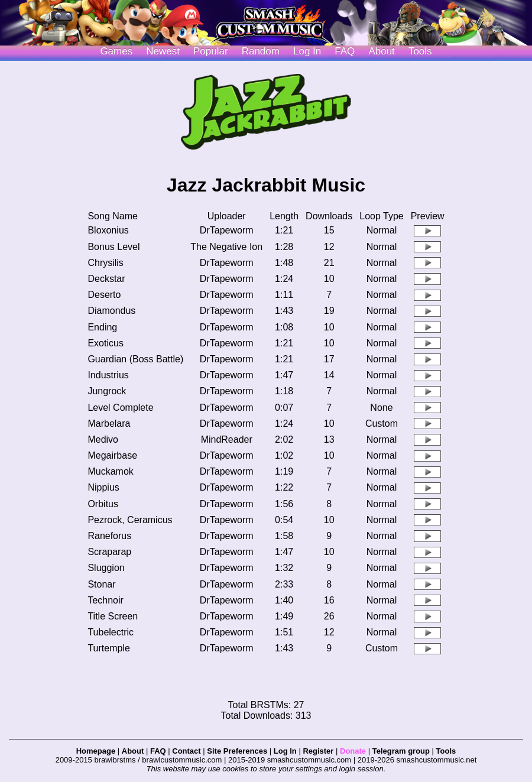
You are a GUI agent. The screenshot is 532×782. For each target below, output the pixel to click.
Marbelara (109, 424)
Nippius (103, 487)
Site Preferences (237, 751)
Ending (102, 327)
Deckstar (106, 279)
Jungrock (107, 391)
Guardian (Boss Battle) (135, 359)
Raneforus (109, 536)
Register (318, 751)
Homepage (96, 751)
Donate (353, 751)
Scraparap (109, 552)
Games (116, 51)
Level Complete (120, 408)
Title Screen (113, 616)
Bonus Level (113, 247)
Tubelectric (111, 632)
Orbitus (103, 504)
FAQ (345, 51)
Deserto (104, 295)
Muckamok (110, 471)
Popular (211, 51)
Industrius (108, 375)
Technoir (105, 600)
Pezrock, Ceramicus (130, 520)
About (381, 51)
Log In (285, 751)
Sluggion (106, 568)
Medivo (103, 439)
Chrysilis (105, 263)
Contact (186, 751)
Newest (163, 51)
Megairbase (112, 455)
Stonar (101, 584)
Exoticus (105, 343)
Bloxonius (108, 230)
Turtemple (108, 648)
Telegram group (401, 751)
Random (261, 51)
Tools (420, 51)
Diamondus (111, 311)
